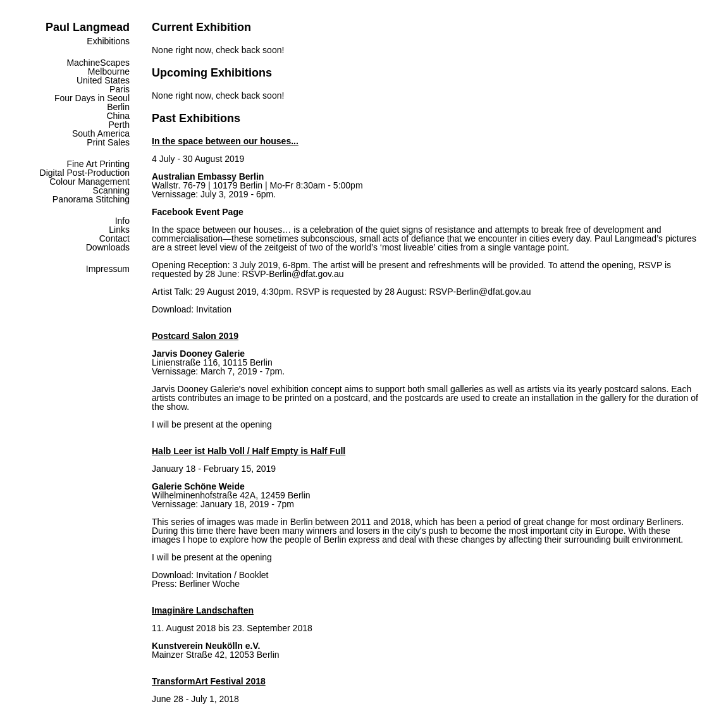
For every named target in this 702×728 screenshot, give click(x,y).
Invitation (214, 309)
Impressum (108, 269)
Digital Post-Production (85, 173)
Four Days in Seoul (92, 98)
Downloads (108, 247)
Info (122, 221)
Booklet (254, 575)
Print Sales (108, 142)
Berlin (118, 107)
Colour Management (89, 182)
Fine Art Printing (98, 164)
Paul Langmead (88, 27)
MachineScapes (98, 63)
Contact (114, 238)
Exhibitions (108, 41)
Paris (120, 89)
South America (101, 133)
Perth (119, 125)
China (118, 116)
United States (103, 80)
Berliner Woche (210, 584)
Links (119, 230)
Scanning (111, 190)
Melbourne (109, 71)
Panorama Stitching (91, 199)
